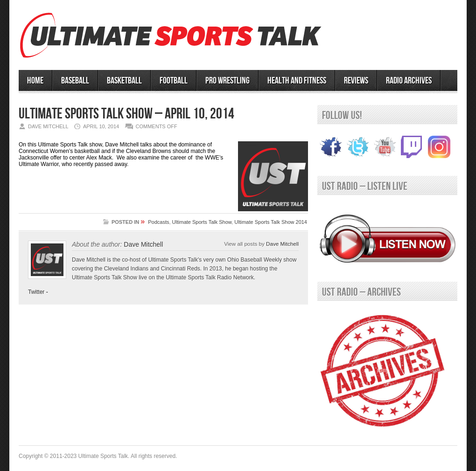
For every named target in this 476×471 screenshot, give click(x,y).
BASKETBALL (124, 81)
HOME (35, 81)
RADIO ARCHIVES (409, 81)
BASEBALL (75, 81)
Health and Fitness (297, 81)
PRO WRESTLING (227, 81)
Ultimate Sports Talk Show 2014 (271, 222)
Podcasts (158, 222)
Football (174, 81)
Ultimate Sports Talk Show (202, 222)
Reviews (356, 81)
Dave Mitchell (282, 244)
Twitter (36, 292)
